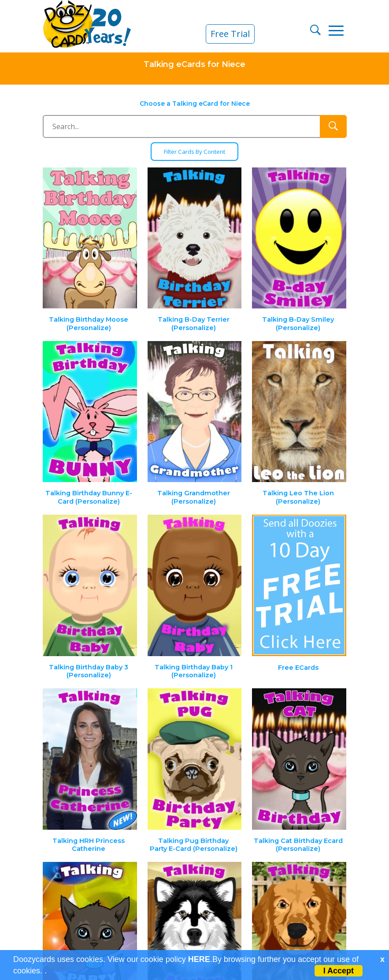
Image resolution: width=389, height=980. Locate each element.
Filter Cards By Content (194, 152)
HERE (199, 959)
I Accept (339, 971)
